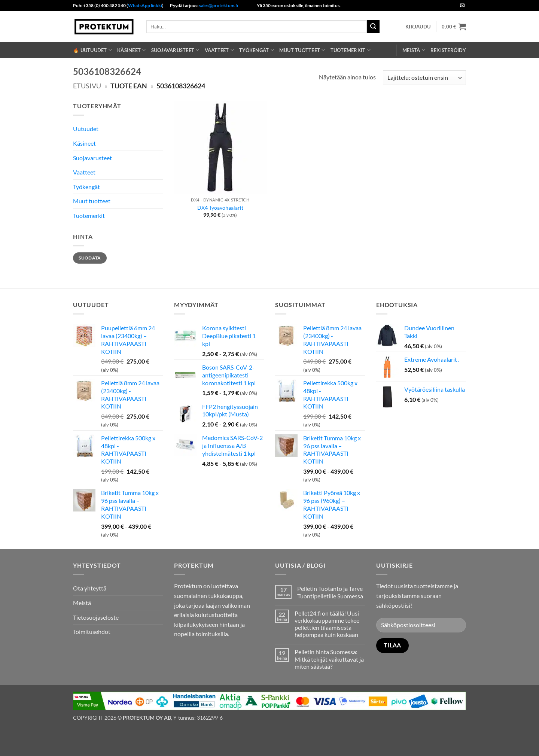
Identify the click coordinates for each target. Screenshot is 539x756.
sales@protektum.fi (219, 5)
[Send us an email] (462, 6)
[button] (418, 27)
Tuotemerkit (351, 50)
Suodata (90, 258)
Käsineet (132, 50)
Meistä (414, 50)
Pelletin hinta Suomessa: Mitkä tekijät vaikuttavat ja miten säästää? (329, 659)
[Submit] (373, 27)
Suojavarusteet (175, 50)
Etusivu (87, 86)
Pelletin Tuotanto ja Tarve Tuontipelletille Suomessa (330, 592)
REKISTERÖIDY (448, 50)
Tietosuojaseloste (96, 617)
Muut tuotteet (302, 50)
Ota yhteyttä (90, 588)
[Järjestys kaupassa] (424, 78)
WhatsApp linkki (145, 5)
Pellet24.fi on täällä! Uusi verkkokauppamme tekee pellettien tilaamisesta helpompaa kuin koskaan (327, 624)
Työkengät (257, 50)
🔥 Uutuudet (92, 50)
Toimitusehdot (92, 631)
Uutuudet (86, 129)
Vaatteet (220, 50)
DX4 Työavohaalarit (220, 208)
